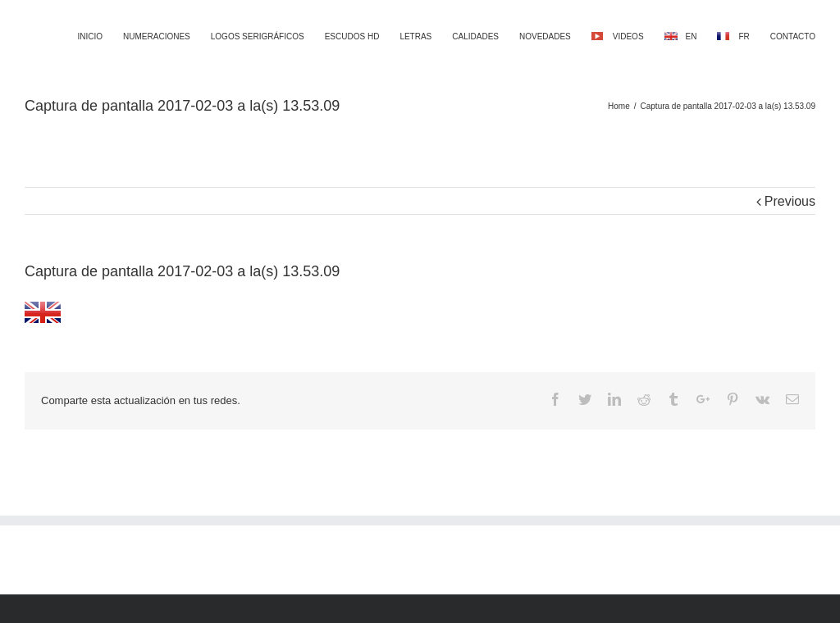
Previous (790, 201)
